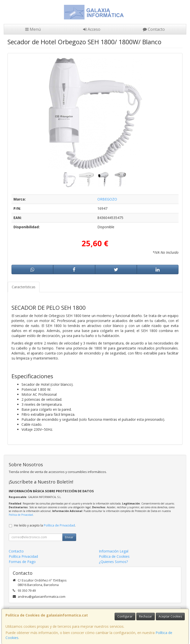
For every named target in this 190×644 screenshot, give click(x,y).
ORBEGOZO (107, 199)
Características (24, 287)
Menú (33, 29)
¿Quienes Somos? (113, 562)
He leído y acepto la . (45, 525)
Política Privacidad (23, 556)
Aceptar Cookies (170, 616)
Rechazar (146, 616)
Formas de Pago (22, 562)
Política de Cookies (114, 556)
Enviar (69, 537)
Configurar (125, 616)
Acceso (92, 29)
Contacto (154, 29)
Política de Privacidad (21, 515)
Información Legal (114, 551)
